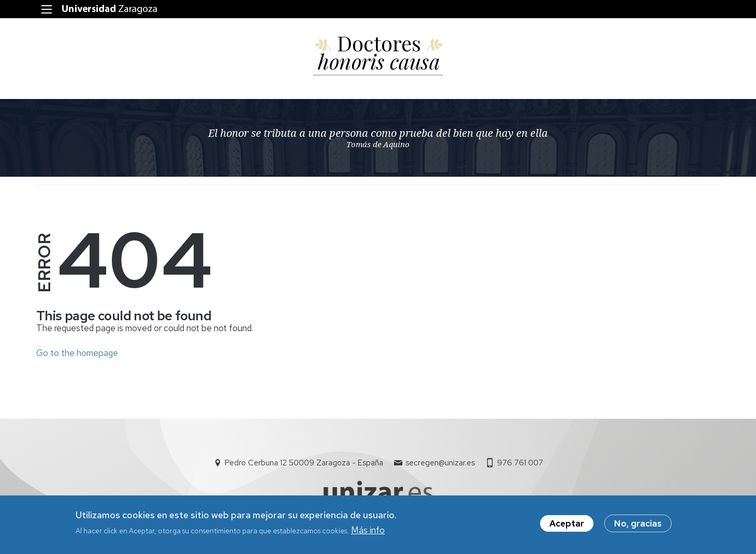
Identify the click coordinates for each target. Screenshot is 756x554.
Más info (368, 532)
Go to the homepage (77, 353)
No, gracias (638, 525)
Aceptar (567, 525)
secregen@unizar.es (440, 463)
